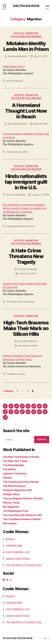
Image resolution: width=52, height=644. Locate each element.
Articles (19, 33)
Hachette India (14, 545)
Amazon (10, 539)
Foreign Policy (11, 494)
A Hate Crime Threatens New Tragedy (26, 256)
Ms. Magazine (11, 507)
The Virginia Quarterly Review (21, 482)
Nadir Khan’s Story (14, 67)
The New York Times (15, 461)
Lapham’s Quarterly (15, 473)
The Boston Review (14, 486)
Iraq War (23, 152)
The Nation (9, 469)
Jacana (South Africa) (18, 558)
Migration (32, 33)
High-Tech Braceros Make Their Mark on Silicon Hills (26, 328)
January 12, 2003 (28, 273)
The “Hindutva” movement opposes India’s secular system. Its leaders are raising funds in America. (25, 208)
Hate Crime (17, 302)
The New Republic (14, 465)
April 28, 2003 (41, 124)
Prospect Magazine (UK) (17, 490)
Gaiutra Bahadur (19, 56)
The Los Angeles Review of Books (23, 498)
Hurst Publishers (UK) (18, 552)
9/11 (9, 81)
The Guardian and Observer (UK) (22, 515)
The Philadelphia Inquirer (26, 37)
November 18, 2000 (28, 346)
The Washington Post (16, 511)
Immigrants (17, 81)
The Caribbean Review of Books (22, 519)
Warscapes (10, 523)
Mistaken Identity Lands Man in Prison (26, 46)
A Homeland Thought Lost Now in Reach (26, 111)
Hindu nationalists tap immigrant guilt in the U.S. (26, 182)
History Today (11, 503)
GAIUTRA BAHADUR (26, 6)
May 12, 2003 (41, 56)
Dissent (7, 478)
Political (30, 226)
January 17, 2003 (41, 195)
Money (22, 226)
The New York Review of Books (21, 457)
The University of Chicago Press (24, 565)
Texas (22, 374)
